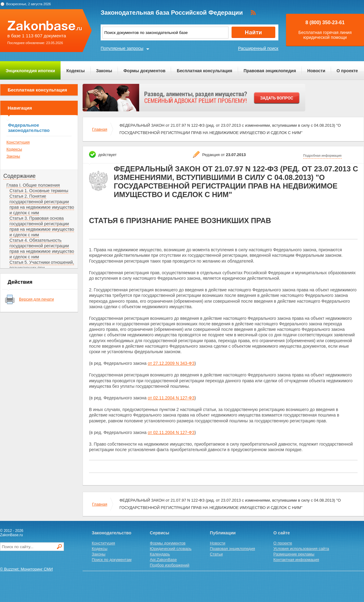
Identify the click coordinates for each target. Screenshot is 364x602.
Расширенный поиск (258, 48)
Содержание (19, 176)
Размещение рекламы (294, 554)
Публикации (223, 533)
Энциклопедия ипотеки (30, 71)
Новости (316, 71)
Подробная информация (322, 155)
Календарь (160, 554)
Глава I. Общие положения (33, 185)
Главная (100, 129)
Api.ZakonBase (163, 560)
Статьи (216, 554)
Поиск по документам (112, 560)
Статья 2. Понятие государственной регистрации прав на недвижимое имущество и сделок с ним (42, 204)
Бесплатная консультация (204, 71)
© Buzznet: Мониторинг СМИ (26, 569)
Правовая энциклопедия (270, 71)
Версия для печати (36, 299)
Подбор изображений (170, 565)
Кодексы (76, 71)
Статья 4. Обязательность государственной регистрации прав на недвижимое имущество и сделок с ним (42, 249)
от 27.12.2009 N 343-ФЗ (171, 363)
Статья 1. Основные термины (39, 191)
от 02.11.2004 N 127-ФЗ (171, 398)
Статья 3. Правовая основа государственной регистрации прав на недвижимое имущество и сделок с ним (42, 226)
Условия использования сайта (301, 549)
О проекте (347, 71)
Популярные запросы (122, 48)
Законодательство (111, 533)
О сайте (282, 533)
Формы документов (144, 71)
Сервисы (160, 533)
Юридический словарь (171, 549)
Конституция (18, 142)
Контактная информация (296, 560)
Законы (104, 71)
